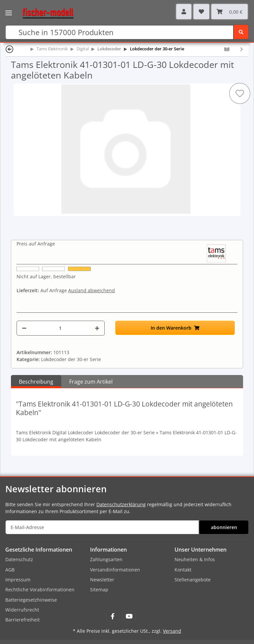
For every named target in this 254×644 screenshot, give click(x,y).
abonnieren (224, 527)
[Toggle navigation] (9, 8)
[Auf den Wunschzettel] (240, 93)
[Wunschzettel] (201, 12)
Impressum (18, 580)
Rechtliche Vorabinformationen (40, 590)
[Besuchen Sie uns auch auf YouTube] (129, 616)
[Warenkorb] (229, 12)
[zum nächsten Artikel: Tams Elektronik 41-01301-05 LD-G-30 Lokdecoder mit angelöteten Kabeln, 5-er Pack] (242, 49)
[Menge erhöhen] (97, 328)
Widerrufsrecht (22, 610)
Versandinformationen (115, 570)
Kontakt (183, 570)
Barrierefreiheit (23, 620)
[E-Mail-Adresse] (102, 527)
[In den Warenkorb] (175, 328)
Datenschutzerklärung (121, 504)
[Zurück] (10, 49)
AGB (10, 570)
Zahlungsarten (106, 559)
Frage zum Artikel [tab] (91, 382)
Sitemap (99, 590)
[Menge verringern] (24, 328)
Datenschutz (19, 559)
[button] (184, 12)
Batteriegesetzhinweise (31, 600)
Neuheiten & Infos (195, 559)
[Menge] (60, 328)
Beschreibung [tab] (36, 382)
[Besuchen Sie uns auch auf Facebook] (113, 616)
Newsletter (102, 580)
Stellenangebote (193, 580)
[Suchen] (119, 32)
